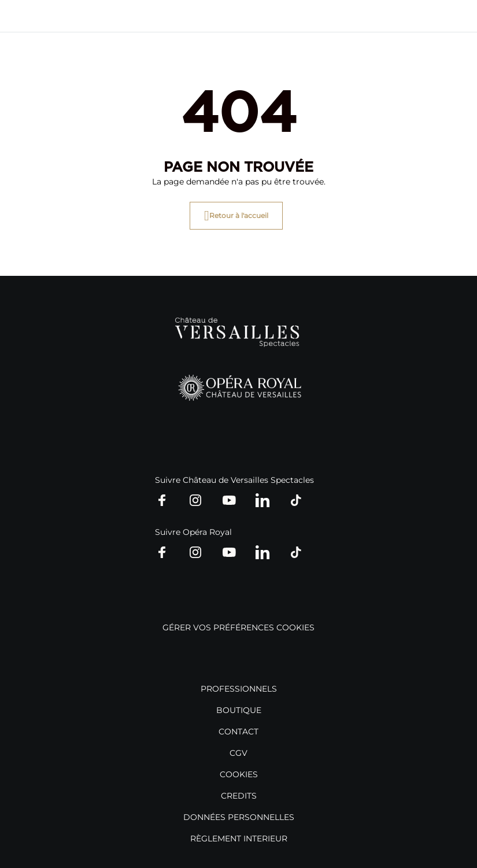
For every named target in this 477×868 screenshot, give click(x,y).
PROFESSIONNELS (239, 689)
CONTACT (238, 732)
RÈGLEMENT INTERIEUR (239, 839)
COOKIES (239, 774)
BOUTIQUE (239, 710)
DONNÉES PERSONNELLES (239, 817)
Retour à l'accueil (239, 215)
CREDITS (239, 796)
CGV (238, 753)
